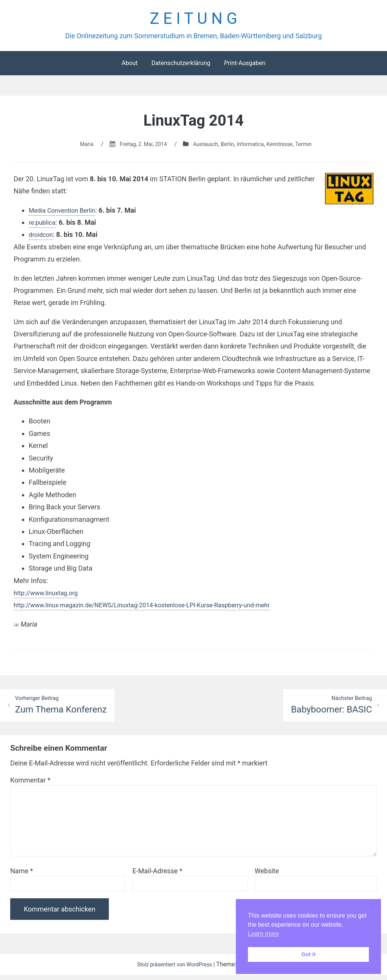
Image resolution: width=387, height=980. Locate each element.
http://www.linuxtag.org (49, 596)
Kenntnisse (288, 147)
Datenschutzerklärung (181, 66)
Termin (315, 147)
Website (267, 876)
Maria (75, 147)
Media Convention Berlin (66, 214)
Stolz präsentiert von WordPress (174, 969)
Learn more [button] (263, 934)
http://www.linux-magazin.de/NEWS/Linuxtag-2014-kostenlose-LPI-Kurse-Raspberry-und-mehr (155, 609)
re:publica (43, 226)
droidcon (42, 238)
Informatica (254, 147)
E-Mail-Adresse (157, 876)
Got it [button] (308, 954)
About (130, 66)
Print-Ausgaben (245, 66)
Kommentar (30, 785)
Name (22, 876)
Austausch (204, 147)
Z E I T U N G (193, 20)
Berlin (229, 147)
